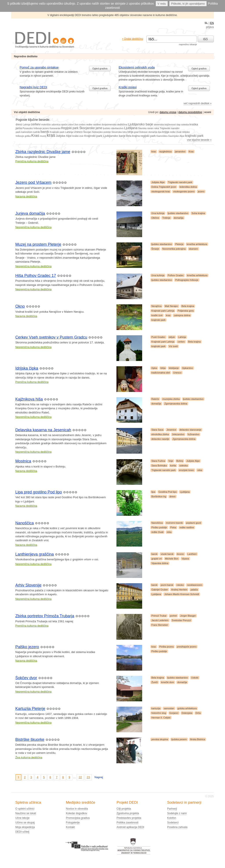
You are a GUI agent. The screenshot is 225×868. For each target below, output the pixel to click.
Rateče (155, 399)
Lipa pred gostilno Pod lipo (39, 492)
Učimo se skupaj (25, 823)
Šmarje (155, 249)
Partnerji (172, 809)
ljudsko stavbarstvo (113, 128)
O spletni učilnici (25, 809)
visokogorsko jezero (184, 191)
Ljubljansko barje (141, 124)
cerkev (36, 124)
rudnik (37, 132)
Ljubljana (131, 128)
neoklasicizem (195, 585)
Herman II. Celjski (161, 718)
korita (173, 466)
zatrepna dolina (182, 315)
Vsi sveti (173, 346)
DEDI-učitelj (22, 832)
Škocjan (87, 132)
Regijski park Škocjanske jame (82, 128)
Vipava (185, 559)
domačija (153, 132)
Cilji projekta (124, 809)
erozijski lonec (186, 470)
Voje (171, 461)
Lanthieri (192, 554)
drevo (19, 125)
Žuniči (155, 682)
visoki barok (167, 554)
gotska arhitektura (187, 708)
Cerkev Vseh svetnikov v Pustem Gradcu (51, 337)
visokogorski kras (161, 191)
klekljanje (174, 368)
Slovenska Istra (119, 132)
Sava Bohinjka (159, 466)
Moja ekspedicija (25, 827)
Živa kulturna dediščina (29, 758)
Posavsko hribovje (32, 128)
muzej (43, 136)
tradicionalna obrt (161, 373)
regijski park (148, 136)
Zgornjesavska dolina (176, 404)
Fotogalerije (73, 823)
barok (45, 132)
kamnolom (27, 132)
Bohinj (180, 461)
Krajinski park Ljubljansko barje (105, 136)
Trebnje (166, 218)
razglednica (165, 152)
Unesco (78, 132)
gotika (28, 136)
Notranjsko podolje (102, 132)
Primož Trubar (159, 616)
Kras (35, 135)
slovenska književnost (165, 125)
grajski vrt (157, 559)
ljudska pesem (179, 739)
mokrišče (46, 125)
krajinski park (194, 136)
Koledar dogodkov (77, 813)
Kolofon (172, 818)
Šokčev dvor (26, 678)
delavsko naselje (160, 439)
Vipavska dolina (160, 563)
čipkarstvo (188, 368)
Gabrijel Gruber (160, 590)
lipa (160, 132)
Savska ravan (146, 128)
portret (173, 616)
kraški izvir (78, 136)
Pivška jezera (166, 647)
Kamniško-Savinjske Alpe (171, 136)
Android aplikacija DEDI (130, 827)
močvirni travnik (174, 523)
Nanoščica (25, 523)
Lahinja (26, 125)
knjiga (166, 132)
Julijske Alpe (64, 136)
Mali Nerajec (171, 306)
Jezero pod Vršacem (33, 182)
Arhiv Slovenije (28, 585)
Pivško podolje (159, 527)
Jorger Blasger (188, 616)
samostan (169, 708)
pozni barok (167, 585)
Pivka (173, 527)
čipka (154, 368)
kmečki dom (168, 682)
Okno (20, 306)
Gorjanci (174, 713)
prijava (210, 27)
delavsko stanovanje (191, 430)
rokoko (180, 585)
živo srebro (80, 125)
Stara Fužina (158, 461)
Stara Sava (157, 430)
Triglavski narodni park (180, 182)
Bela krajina (133, 136)
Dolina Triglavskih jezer (164, 187)
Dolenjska (187, 713)
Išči (205, 39)
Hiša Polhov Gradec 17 (36, 276)
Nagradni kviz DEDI (33, 87)
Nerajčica (156, 306)
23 (88, 777)
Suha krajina (198, 213)
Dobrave (143, 132)
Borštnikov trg (159, 496)
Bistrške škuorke (30, 740)
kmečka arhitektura (197, 244)
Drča (198, 713)
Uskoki (195, 678)
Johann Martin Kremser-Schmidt (182, 594)
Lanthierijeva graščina (35, 554)
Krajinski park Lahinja (61, 132)
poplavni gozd (194, 523)
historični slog (159, 713)
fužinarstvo (193, 434)
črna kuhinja (158, 213)
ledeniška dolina (188, 187)
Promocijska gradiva (78, 818)
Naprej (99, 777)
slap (179, 125)
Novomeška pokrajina (174, 249)
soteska (185, 125)
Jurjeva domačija (30, 213)
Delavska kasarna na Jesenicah (43, 430)
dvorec (181, 554)
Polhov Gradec (176, 275)
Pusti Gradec (158, 337)
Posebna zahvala (177, 827)
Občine (155, 218)
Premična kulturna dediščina (32, 161)
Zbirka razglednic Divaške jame (43, 152)
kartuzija (156, 708)
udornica (56, 125)
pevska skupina (160, 739)
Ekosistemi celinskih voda (137, 67)
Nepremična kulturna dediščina (34, 227)
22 (80, 777)
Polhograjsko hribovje (187, 280)
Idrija (130, 132)
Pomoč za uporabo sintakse (39, 67)
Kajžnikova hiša (29, 399)
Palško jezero (27, 647)
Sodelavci (173, 823)
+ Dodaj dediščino (132, 39)
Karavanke (55, 128)
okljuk (172, 337)
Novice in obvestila (77, 809)
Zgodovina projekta (128, 813)
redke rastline (93, 125)
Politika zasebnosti (127, 823)
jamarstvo (180, 152)
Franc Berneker (160, 625)
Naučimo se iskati (26, 813)
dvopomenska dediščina (114, 125)
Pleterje (179, 244)
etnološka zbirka (160, 434)
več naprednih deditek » (197, 103)
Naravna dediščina (26, 197)
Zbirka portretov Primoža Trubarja (45, 616)
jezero (46, 128)
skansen (193, 249)
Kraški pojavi (128, 87)
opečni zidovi (67, 125)
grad (136, 132)
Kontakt (70, 827)
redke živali (176, 132)
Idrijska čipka (27, 368)
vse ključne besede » (199, 140)
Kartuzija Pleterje (30, 709)
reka (156, 128)
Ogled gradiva (100, 69)
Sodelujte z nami (177, 813)
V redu (162, 4)
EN (212, 23)
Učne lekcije (23, 818)
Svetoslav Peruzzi (181, 620)
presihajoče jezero (187, 647)
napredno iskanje (188, 44)
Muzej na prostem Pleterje (38, 244)
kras (51, 135)
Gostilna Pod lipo (168, 492)
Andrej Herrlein (179, 590)
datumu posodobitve (190, 112)
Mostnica (23, 461)
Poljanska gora (186, 311)
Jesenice (171, 430)
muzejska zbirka (171, 399)
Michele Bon (172, 559)
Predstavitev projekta (129, 818)
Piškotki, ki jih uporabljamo (188, 4)
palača (194, 590)
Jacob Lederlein (160, 620)
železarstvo (178, 434)
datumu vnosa (168, 112)
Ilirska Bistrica (198, 739)
